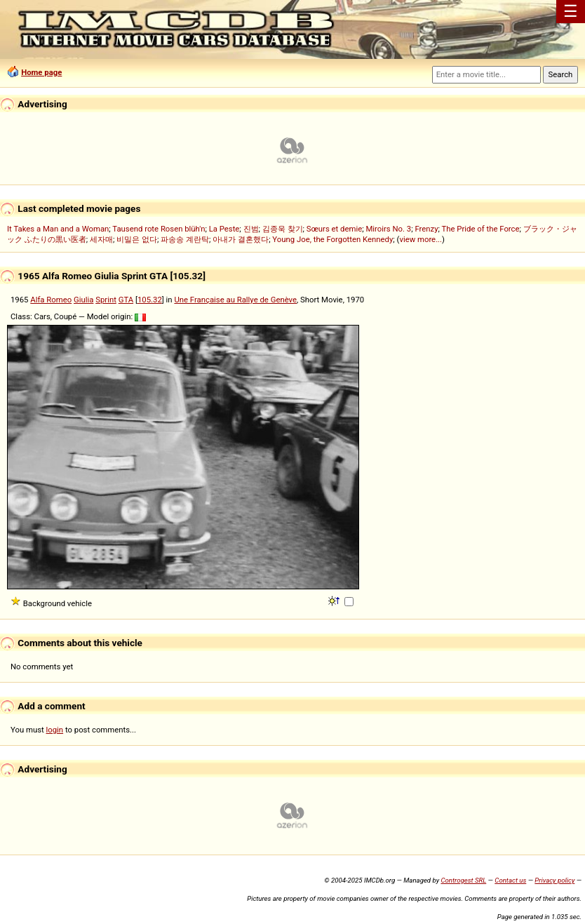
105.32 (150, 300)
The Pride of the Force (481, 229)
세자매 (101, 239)
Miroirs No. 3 (388, 229)
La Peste (224, 229)
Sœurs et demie (334, 229)
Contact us (510, 880)
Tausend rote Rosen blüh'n (159, 229)
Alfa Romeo (51, 300)
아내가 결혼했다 (241, 239)
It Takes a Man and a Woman (58, 229)
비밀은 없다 (137, 239)
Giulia (83, 300)
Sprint (106, 300)
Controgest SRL (463, 880)
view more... (421, 239)
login (55, 730)
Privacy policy (554, 880)
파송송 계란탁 (185, 239)
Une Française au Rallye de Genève (235, 300)
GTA (126, 300)
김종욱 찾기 (283, 229)
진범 (251, 229)
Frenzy (426, 229)
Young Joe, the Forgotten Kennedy (332, 239)
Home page (41, 72)
